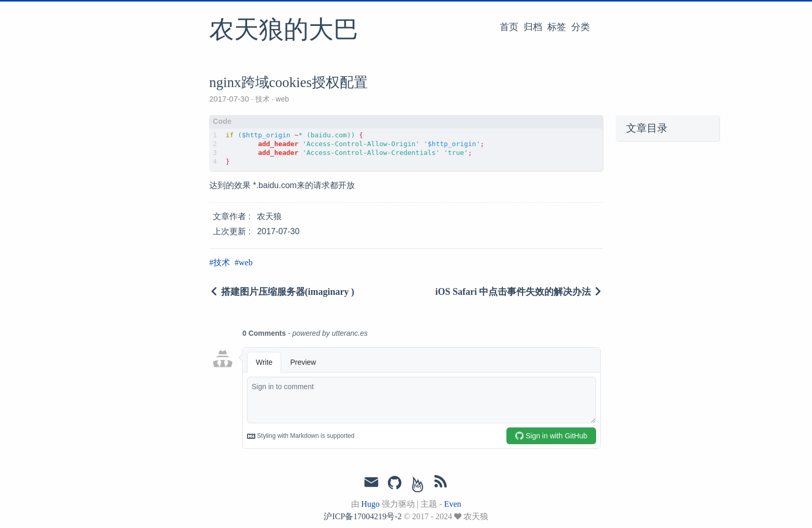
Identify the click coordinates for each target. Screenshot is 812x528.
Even (453, 504)
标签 (557, 27)
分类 (581, 27)
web (281, 99)
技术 (263, 99)
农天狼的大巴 (284, 31)
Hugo (371, 504)
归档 (533, 27)
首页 (509, 27)
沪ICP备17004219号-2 (363, 516)
